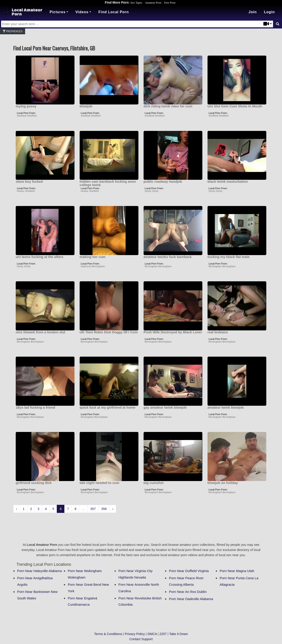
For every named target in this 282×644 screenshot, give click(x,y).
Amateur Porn (153, 3)
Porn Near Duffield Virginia (189, 571)
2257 (163, 634)
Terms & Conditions (108, 634)
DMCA (152, 634)
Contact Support (141, 639)
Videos (82, 12)
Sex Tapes (136, 3)
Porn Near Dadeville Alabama (191, 599)
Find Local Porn (114, 12)
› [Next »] (113, 509)
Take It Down (178, 634)
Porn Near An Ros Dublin (188, 592)
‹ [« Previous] (17, 509)
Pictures (58, 12)
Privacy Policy (135, 634)
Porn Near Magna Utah (237, 571)
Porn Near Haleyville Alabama (40, 571)
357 (93, 509)
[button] (269, 12)
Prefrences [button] (13, 31)
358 (104, 509)
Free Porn (170, 3)
